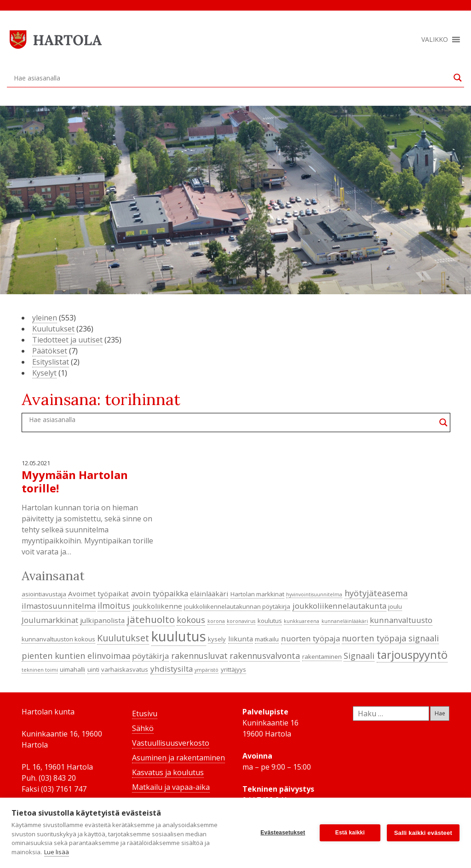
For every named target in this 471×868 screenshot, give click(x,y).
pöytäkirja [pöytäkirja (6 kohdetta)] (150, 656)
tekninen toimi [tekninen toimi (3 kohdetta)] (40, 670)
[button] (435, 40)
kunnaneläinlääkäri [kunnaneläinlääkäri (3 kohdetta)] (345, 621)
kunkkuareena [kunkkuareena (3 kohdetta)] (302, 621)
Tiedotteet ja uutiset (67, 340)
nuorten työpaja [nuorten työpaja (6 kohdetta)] (310, 638)
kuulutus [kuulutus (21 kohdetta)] (179, 636)
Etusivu (145, 714)
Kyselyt (44, 373)
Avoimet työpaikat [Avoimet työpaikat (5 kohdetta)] (98, 594)
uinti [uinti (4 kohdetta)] (93, 669)
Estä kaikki (350, 833)
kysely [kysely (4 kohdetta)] (217, 639)
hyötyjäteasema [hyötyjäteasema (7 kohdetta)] (376, 593)
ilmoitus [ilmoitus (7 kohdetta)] (114, 605)
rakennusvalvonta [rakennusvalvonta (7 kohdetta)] (265, 656)
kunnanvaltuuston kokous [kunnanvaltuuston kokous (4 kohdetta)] (58, 639)
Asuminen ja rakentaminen (178, 758)
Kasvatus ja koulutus (168, 772)
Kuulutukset (53, 329)
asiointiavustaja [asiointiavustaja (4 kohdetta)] (44, 594)
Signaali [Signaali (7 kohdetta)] (359, 656)
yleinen (45, 318)
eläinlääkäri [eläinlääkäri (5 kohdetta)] (209, 594)
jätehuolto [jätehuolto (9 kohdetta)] (151, 619)
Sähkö (143, 728)
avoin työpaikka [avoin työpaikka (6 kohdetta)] (160, 593)
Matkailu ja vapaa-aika (171, 787)
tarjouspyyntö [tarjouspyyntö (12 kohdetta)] (412, 655)
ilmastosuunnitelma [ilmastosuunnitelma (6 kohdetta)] (59, 606)
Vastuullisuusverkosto (171, 743)
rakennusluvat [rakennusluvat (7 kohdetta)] (199, 656)
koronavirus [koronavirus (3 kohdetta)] (241, 621)
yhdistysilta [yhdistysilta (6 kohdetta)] (172, 669)
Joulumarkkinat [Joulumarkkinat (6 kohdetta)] (50, 620)
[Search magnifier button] (458, 78)
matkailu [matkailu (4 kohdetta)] (267, 639)
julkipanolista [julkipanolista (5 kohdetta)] (102, 620)
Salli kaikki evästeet (423, 833)
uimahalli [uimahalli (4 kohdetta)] (72, 669)
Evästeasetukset (283, 833)
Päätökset (50, 351)
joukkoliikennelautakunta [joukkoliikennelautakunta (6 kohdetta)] (339, 606)
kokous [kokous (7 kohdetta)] (191, 620)
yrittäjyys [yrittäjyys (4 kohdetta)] (233, 669)
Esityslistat (51, 362)
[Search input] (231, 78)
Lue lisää (57, 852)
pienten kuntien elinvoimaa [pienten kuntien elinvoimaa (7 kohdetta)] (76, 656)
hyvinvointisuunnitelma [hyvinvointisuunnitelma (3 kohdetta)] (314, 594)
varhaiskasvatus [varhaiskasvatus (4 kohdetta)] (125, 669)
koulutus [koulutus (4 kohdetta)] (270, 621)
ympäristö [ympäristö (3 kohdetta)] (207, 670)
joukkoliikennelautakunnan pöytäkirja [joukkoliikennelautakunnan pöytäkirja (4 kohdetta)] (237, 606)
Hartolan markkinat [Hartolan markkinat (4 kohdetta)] (257, 594)
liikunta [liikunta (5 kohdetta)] (241, 639)
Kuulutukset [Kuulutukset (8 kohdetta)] (123, 638)
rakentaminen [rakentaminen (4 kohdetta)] (322, 657)
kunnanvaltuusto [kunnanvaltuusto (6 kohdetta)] (401, 620)
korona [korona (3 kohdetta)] (216, 621)
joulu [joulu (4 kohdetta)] (395, 606)
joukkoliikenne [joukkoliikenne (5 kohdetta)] (157, 606)
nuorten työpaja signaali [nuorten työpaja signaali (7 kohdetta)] (390, 638)
